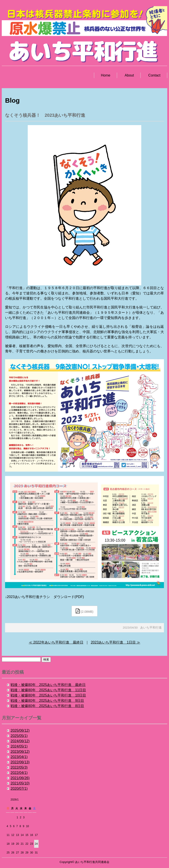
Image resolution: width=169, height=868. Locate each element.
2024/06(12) (20, 741)
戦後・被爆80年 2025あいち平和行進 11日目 (48, 690)
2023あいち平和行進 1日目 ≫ (115, 642)
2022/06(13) (20, 762)
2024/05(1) (19, 746)
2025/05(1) (19, 736)
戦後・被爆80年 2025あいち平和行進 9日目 (47, 701)
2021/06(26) (20, 778)
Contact (154, 75)
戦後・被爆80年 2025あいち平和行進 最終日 (48, 685)
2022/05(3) (19, 767)
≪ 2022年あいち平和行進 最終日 (56, 642)
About (129, 75)
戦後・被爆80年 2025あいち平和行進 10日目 (48, 695)
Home (106, 75)
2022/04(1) (19, 773)
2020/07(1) (19, 789)
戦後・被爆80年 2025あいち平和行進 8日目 (47, 706)
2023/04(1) (19, 757)
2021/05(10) (20, 783)
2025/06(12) (20, 730)
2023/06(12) (20, 752)
